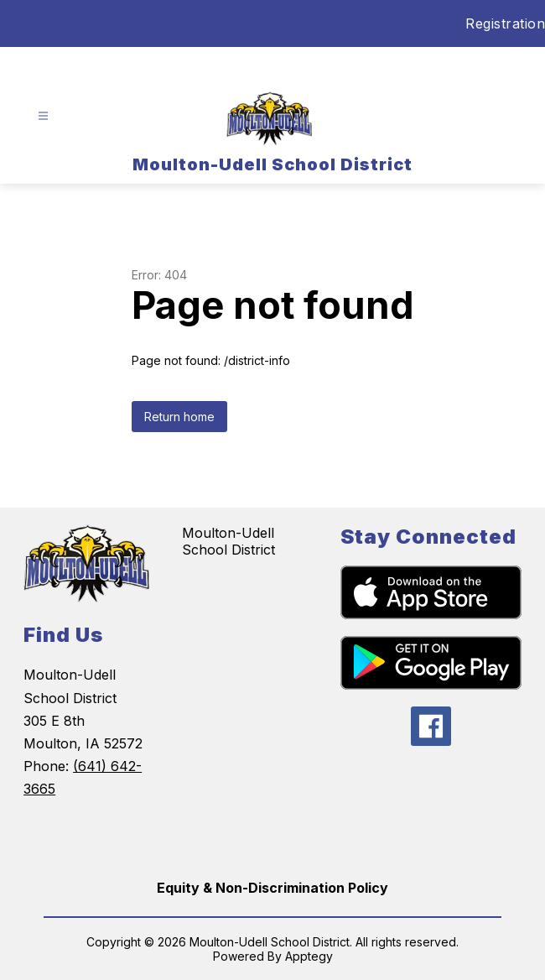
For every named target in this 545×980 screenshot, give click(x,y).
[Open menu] (43, 116)
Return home (179, 417)
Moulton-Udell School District (228, 541)
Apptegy (309, 956)
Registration (505, 23)
